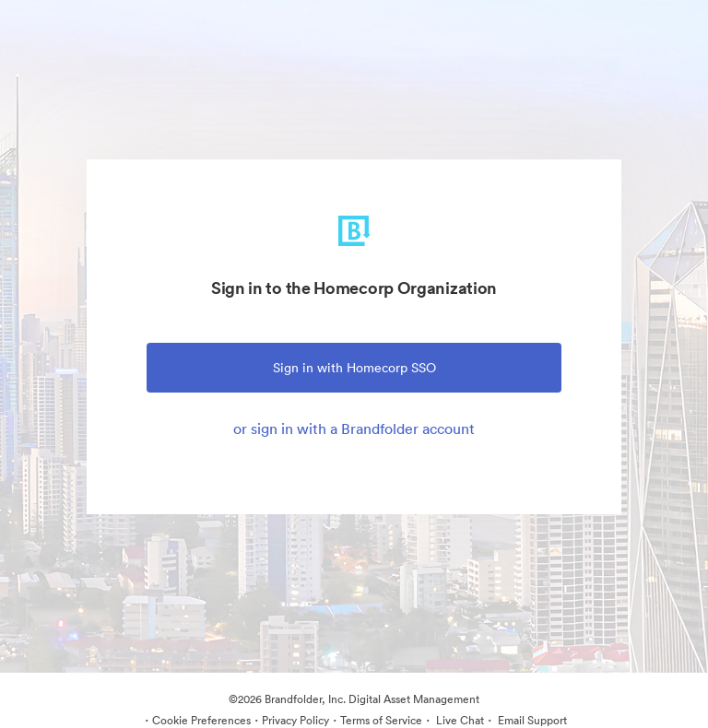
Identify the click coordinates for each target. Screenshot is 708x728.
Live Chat (459, 720)
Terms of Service (381, 720)
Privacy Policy (295, 720)
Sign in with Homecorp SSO (354, 368)
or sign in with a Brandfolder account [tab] (354, 429)
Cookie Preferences (201, 720)
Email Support (531, 720)
